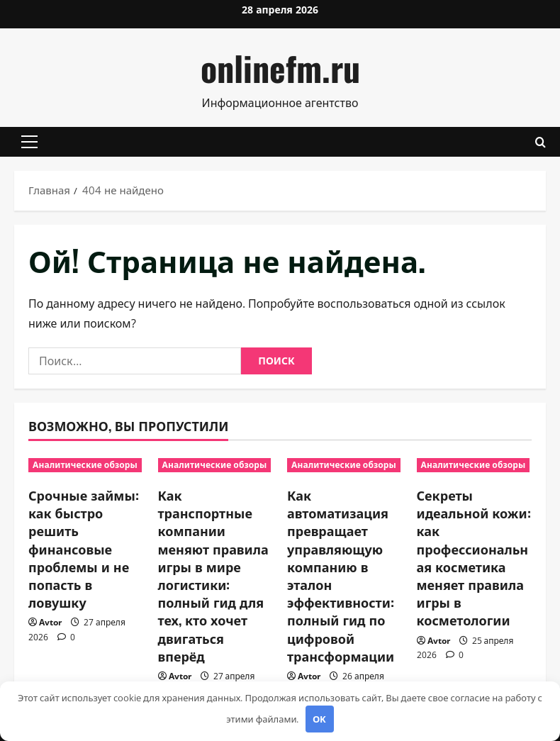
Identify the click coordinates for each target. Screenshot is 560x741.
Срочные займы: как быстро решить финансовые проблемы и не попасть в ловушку (84, 548)
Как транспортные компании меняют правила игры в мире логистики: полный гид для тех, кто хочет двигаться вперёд (213, 575)
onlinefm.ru (280, 68)
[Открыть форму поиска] (541, 142)
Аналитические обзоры (85, 465)
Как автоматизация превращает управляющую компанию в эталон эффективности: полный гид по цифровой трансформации (341, 575)
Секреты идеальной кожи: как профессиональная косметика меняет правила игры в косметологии (474, 557)
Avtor (50, 622)
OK (319, 719)
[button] (29, 142)
